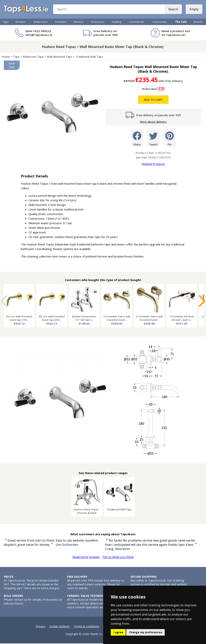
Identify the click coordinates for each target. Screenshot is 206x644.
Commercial (136, 22)
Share (137, 138)
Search (173, 10)
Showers (21, 22)
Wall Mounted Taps (60, 57)
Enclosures (98, 22)
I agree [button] (118, 632)
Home (6, 57)
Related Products (153, 164)
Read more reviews (86, 558)
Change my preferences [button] (146, 632)
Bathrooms (41, 22)
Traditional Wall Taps (89, 57)
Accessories (160, 22)
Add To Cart (153, 100)
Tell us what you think (118, 558)
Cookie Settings (59, 627)
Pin (170, 138)
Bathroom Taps (33, 57)
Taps (6, 22)
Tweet (153, 138)
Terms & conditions (86, 627)
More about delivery (153, 122)
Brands (198, 22)
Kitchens (79, 22)
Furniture (61, 22)
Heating (116, 22)
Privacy (41, 627)
